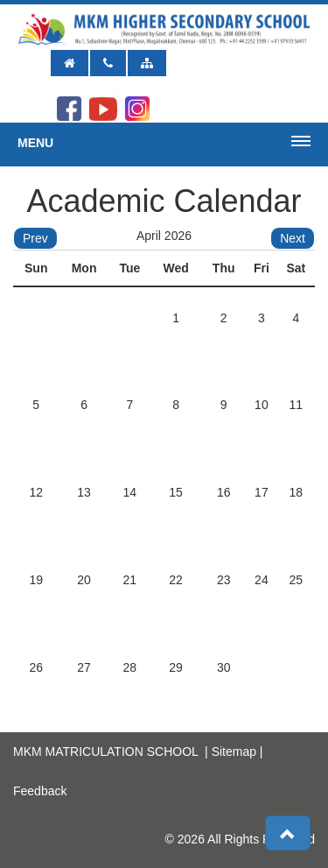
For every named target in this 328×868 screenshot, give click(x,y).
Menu (35, 143)
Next (293, 238)
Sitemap (234, 752)
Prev (35, 238)
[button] (288, 833)
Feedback (40, 791)
